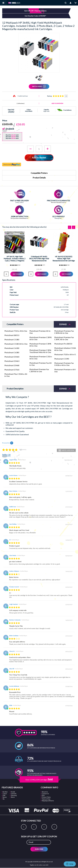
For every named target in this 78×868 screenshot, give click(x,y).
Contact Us (45, 794)
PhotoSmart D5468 (12, 365)
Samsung (14, 795)
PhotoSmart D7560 (12, 370)
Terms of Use (46, 799)
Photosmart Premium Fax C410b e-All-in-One (64, 364)
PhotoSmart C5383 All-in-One (16, 344)
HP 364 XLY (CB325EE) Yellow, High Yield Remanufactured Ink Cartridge (64, 259)
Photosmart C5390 (62, 359)
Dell (4, 795)
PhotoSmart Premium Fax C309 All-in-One (39, 370)
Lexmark (14, 794)
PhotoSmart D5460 (12, 357)
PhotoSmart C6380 (12, 352)
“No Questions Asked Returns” (19, 218)
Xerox (13, 797)
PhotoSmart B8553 (12, 335)
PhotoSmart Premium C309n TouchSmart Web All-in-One (40, 351)
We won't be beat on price (59, 202)
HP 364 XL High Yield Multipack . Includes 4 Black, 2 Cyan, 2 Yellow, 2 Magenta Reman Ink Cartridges (14, 260)
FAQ (43, 795)
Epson (5, 797)
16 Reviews (21, 103)
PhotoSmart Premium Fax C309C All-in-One (64, 338)
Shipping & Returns (48, 801)
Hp (4, 799)
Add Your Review (57, 103)
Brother (5, 792)
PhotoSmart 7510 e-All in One (16, 331)
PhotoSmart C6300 (12, 348)
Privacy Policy (46, 797)
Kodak (13, 792)
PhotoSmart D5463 (12, 361)
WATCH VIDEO (37, 86)
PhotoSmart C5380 (12, 340)
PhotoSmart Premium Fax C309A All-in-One (64, 332)
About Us (45, 792)
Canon (5, 794)
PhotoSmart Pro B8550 (63, 344)
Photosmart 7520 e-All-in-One (66, 354)
